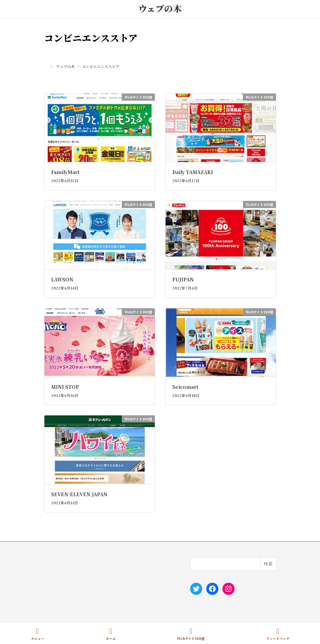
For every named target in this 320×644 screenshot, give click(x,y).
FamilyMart (65, 172)
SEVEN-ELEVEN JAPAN (79, 494)
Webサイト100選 (191, 634)
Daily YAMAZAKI (193, 172)
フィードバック (278, 634)
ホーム (111, 634)
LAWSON (62, 279)
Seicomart (185, 387)
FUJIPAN (183, 279)
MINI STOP (65, 387)
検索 (268, 564)
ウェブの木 (160, 9)
